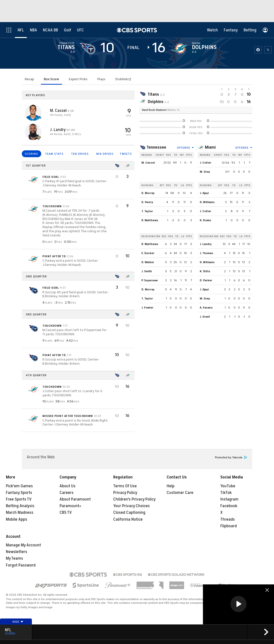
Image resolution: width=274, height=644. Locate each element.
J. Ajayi (204, 193)
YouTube (228, 486)
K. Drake (205, 220)
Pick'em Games (19, 486)
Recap (29, 79)
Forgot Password (21, 565)
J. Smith (147, 271)
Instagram (229, 499)
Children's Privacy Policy (134, 499)
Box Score (51, 79)
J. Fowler (147, 308)
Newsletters (17, 552)
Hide (18, 622)
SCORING (31, 154)
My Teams (14, 558)
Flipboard (229, 526)
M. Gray (205, 172)
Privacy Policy (125, 493)
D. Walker (148, 262)
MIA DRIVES (105, 154)
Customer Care (180, 493)
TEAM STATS (54, 154)
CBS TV (66, 513)
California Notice (128, 519)
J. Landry (58, 130)
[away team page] (87, 49)
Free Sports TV (19, 499)
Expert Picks (78, 79)
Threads (228, 519)
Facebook (229, 506)
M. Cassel (59, 111)
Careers (67, 493)
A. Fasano (206, 308)
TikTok (226, 493)
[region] (238, 604)
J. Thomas (206, 253)
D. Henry (147, 202)
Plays (101, 79)
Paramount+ (70, 506)
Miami (210, 147)
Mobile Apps (17, 519)
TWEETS (126, 154)
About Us (68, 486)
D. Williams (207, 202)
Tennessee (156, 147)
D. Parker (206, 280)
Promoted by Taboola (231, 457)
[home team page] (179, 49)
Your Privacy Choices (131, 506)
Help (171, 486)
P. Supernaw (149, 280)
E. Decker (148, 253)
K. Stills (205, 271)
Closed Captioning (129, 513)
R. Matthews (150, 220)
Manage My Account (23, 545)
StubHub (123, 79)
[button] (238, 604)
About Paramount (75, 499)
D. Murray (148, 193)
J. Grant (205, 317)
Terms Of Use (125, 486)
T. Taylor (147, 211)
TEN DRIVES (80, 154)
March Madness (20, 513)
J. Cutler (205, 163)
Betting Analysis (20, 506)
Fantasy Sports (19, 493)
